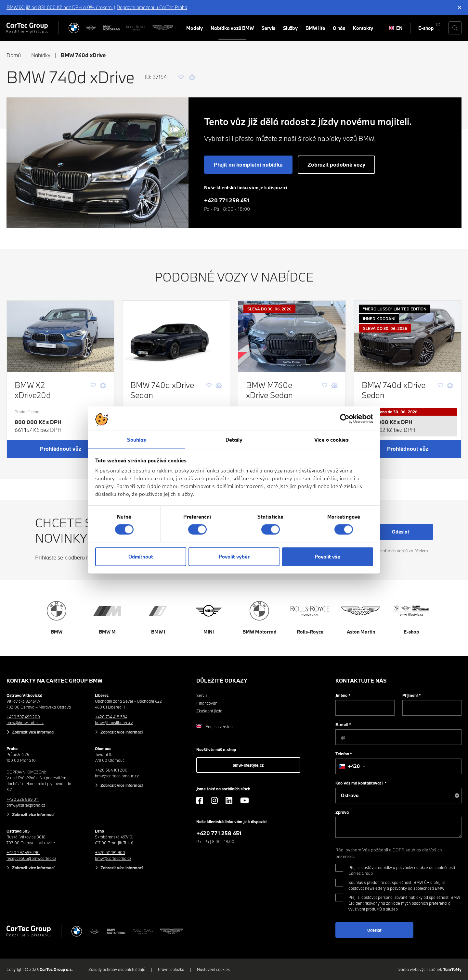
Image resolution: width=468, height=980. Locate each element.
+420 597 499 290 (23, 852)
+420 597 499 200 (23, 717)
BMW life (315, 28)
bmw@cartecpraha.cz (26, 805)
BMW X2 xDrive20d (33, 390)
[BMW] (74, 28)
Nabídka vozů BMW (232, 28)
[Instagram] (214, 800)
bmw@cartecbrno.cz (113, 858)
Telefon (344, 754)
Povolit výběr (234, 557)
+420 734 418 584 (111, 717)
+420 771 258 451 (227, 200)
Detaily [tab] (234, 440)
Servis (268, 28)
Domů (14, 55)
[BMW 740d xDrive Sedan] (176, 336)
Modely (195, 28)
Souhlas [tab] (137, 440)
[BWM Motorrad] (111, 28)
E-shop (426, 28)
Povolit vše (327, 557)
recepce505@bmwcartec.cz (31, 858)
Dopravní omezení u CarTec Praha (152, 7)
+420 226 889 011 (23, 799)
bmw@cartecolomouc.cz (117, 776)
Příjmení (412, 695)
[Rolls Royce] (136, 28)
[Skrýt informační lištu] (460, 7)
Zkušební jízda (209, 711)
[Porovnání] (192, 77)
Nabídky (41, 55)
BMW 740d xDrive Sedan (162, 390)
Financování (207, 703)
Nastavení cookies (213, 969)
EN (396, 28)
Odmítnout (141, 557)
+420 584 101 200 (111, 770)
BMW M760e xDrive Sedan (269, 390)
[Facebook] (200, 800)
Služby (290, 28)
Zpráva (342, 812)
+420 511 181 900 (110, 852)
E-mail (343, 724)
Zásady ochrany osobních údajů (117, 969)
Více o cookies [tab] (331, 440)
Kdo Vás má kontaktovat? (361, 783)
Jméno (343, 695)
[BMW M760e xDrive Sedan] (292, 336)
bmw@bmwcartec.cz (25, 722)
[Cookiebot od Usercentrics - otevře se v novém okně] (345, 419)
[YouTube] (245, 800)
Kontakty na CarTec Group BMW (54, 680)
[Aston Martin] (163, 28)
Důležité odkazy (222, 680)
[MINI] (91, 28)
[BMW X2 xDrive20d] (60, 336)
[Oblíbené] (181, 77)
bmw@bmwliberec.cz (114, 722)
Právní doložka (171, 969)
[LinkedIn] (229, 800)
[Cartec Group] (27, 28)
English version (214, 726)
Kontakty (363, 28)
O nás (339, 28)
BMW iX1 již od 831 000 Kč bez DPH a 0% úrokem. (60, 7)
